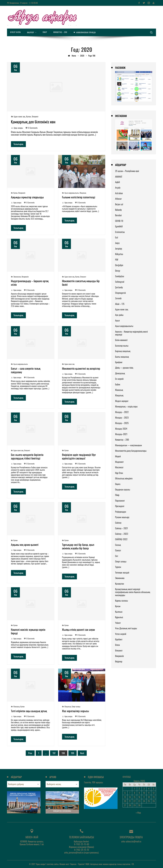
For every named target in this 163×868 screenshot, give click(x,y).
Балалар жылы (122, 346)
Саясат (118, 550)
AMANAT (119, 177)
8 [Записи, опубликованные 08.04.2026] (135, 793)
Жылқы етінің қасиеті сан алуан (78, 629)
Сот (117, 556)
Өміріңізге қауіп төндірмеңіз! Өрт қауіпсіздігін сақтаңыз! (79, 456)
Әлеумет (35, 116)
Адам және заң (19, 116)
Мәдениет (119, 462)
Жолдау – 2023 (122, 417)
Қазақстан (120, 584)
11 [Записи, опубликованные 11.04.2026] (149, 793)
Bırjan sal (119, 204)
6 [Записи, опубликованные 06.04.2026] (125, 793)
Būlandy (118, 210)
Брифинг (119, 362)
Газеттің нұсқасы (93, 782)
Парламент (120, 501)
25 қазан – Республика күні (127, 171)
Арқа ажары (17, 128)
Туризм (118, 567)
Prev (30, 753)
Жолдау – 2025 (122, 423)
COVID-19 (119, 221)
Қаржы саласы (121, 601)
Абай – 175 (120, 304)
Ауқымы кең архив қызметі (25, 545)
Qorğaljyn (119, 265)
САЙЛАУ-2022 (121, 539)
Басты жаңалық (122, 357)
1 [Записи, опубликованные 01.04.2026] (135, 789)
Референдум (121, 512)
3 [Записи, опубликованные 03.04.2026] (144, 789)
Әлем (117, 645)
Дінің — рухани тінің (124, 368)
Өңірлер (119, 661)
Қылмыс (119, 612)
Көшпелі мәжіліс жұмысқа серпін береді (28, 631)
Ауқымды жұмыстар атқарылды (27, 197)
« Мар (138, 813)
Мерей (118, 456)
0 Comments (32, 128)
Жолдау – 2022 (122, 412)
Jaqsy (117, 243)
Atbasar (118, 199)
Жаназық (16, 706)
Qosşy (118, 271)
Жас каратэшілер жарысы (75, 711)
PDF (117, 260)
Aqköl (117, 182)
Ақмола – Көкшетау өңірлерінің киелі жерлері (131, 333)
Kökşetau (119, 254)
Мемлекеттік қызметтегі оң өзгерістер (81, 368)
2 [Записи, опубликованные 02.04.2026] (139, 789)
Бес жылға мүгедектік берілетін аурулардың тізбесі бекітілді (27, 456)
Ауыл (117, 320)
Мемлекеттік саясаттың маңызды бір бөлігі (81, 283)
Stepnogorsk (120, 293)
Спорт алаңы (76, 706)
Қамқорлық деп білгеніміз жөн (33, 122)
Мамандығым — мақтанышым (128, 445)
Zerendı (118, 298)
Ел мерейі (119, 379)
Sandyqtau (120, 276)
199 (73, 753)
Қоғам (29, 116)
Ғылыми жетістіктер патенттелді (79, 197)
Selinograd (120, 282)
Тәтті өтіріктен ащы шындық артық (29, 711)
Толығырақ (18, 144)
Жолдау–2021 (121, 434)
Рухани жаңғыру (122, 517)
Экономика (17, 277)
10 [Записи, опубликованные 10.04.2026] (144, 793)
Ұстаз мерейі (121, 634)
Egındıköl (119, 226)
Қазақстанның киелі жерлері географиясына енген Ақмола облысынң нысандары (133, 592)
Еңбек (118, 384)
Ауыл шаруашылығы (72, 193)
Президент (120, 506)
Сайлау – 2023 (122, 534)
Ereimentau (120, 232)
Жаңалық (83, 193)
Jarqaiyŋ (118, 248)
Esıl (117, 237)
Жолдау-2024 (121, 429)
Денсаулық (120, 373)
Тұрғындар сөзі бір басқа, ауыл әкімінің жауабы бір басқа (78, 546)
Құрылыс (119, 617)
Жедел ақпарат (122, 401)
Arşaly (118, 188)
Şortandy (119, 287)
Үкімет (118, 623)
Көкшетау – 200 (122, 440)
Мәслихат (119, 467)
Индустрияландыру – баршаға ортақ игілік (30, 283)
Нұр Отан (119, 473)
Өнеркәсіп (22, 193)
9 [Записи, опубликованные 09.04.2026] (139, 793)
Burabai (118, 215)
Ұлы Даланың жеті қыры (126, 628)
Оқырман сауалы (123, 489)
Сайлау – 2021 (121, 528)
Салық (118, 545)
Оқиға (118, 484)
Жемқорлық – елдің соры (126, 406)
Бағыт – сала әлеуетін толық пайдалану (26, 370)
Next (82, 753)
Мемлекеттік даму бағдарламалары (131, 451)
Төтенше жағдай (122, 572)
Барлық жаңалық (123, 351)
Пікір (117, 495)
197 (54, 753)
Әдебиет (119, 639)
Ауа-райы (119, 315)
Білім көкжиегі (121, 340)
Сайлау (118, 523)
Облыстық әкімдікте (124, 478)
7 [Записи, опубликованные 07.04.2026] (130, 793)
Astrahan (119, 193)
